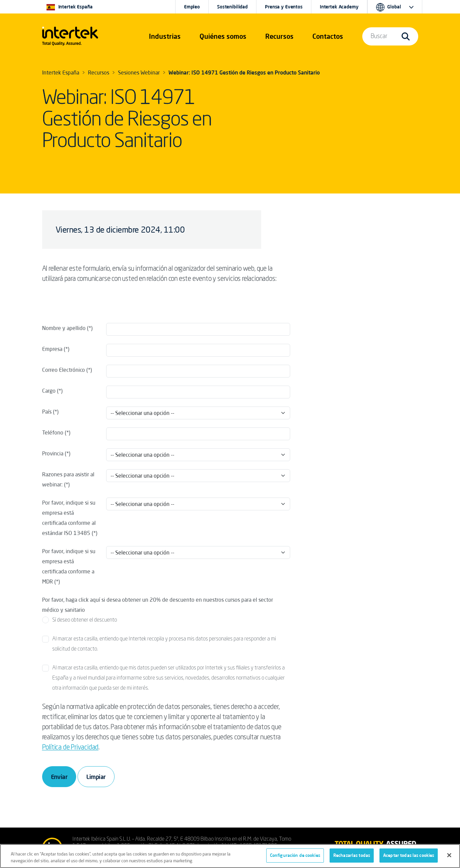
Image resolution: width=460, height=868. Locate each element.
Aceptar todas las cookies (409, 855)
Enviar (59, 777)
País (47, 412)
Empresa (52, 349)
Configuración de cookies (295, 855)
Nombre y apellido (64, 328)
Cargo (49, 391)
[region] (230, 856)
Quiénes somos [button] (223, 36)
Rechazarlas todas (352, 855)
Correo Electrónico (64, 370)
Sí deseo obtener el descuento (85, 620)
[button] (165, 36)
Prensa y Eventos (284, 7)
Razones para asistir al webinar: (68, 479)
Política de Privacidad (70, 748)
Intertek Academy (339, 7)
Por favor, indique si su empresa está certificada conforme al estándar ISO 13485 (69, 518)
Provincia (53, 453)
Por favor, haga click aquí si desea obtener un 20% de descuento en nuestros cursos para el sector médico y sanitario (158, 605)
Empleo (192, 7)
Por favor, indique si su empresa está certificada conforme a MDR (69, 566)
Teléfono (53, 432)
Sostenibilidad (232, 7)
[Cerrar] (449, 855)
